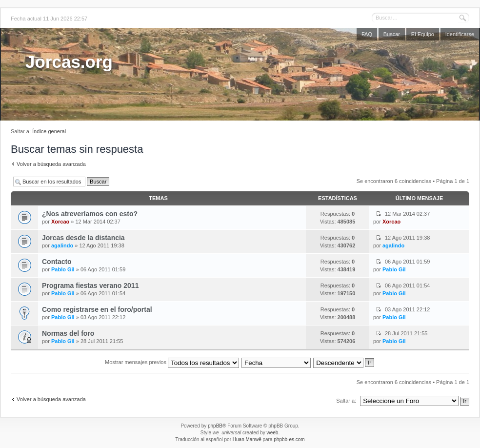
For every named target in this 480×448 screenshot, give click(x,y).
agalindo (62, 245)
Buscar (392, 34)
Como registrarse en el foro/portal (97, 309)
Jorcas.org (69, 62)
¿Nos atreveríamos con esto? (90, 214)
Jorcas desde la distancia (83, 238)
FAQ (367, 34)
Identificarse (460, 34)
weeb (272, 433)
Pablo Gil (63, 269)
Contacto (57, 262)
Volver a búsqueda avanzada (51, 164)
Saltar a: (346, 401)
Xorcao (60, 222)
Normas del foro (68, 333)
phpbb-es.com (289, 439)
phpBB (215, 426)
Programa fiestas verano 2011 (90, 285)
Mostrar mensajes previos (172, 362)
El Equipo (423, 34)
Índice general (49, 131)
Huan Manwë (247, 439)
